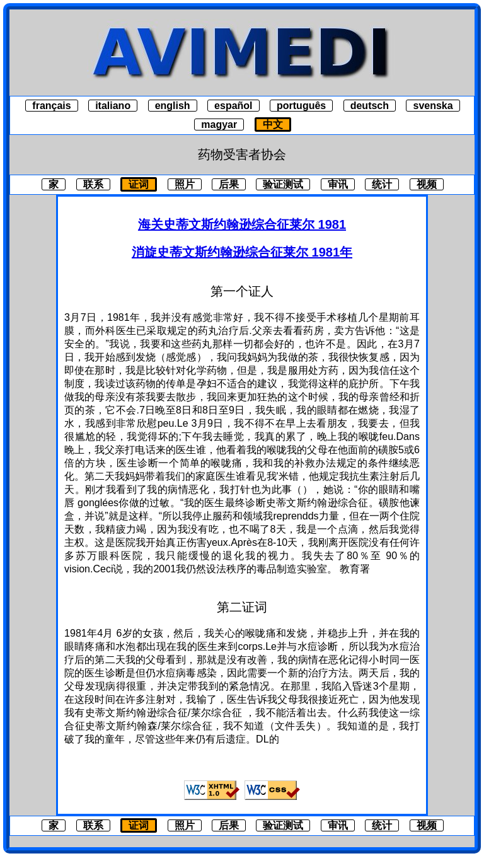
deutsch (370, 106)
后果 (229, 184)
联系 (93, 184)
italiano (113, 106)
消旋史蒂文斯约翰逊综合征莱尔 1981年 (242, 252)
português (301, 106)
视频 (427, 184)
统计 (382, 184)
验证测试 (283, 184)
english (173, 106)
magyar (219, 124)
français (51, 106)
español (233, 106)
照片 (185, 184)
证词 (139, 184)
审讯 (338, 184)
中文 (273, 124)
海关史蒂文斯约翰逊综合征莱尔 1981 (242, 224)
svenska (433, 106)
